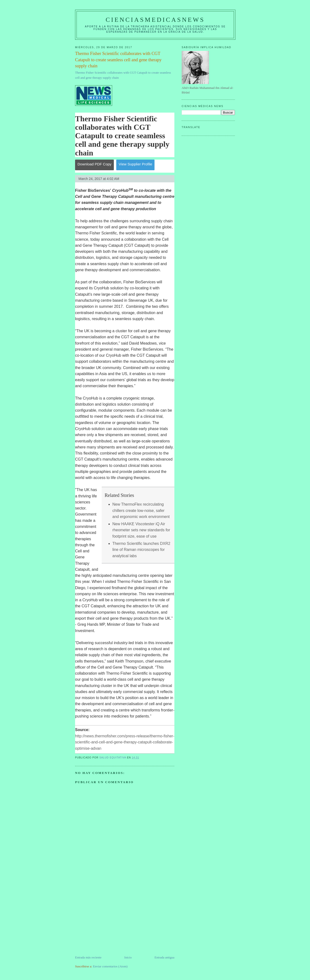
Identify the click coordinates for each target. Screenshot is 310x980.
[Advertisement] (111, 921)
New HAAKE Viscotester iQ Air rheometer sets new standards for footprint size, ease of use (141, 530)
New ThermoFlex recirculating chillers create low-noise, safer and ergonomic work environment (141, 510)
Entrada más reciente (88, 957)
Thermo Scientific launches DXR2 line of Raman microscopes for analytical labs (141, 550)
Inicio (128, 957)
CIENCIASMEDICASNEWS (155, 20)
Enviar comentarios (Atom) (110, 966)
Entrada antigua (164, 957)
